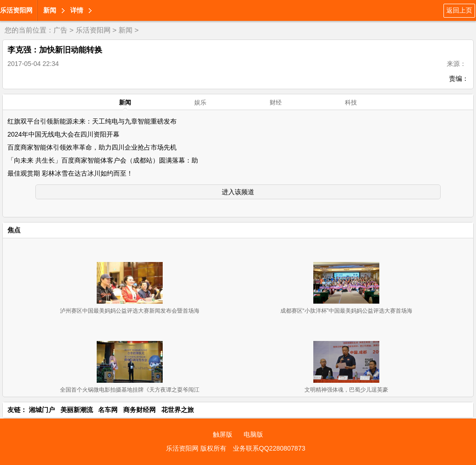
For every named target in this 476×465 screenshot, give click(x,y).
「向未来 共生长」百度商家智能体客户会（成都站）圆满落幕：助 (103, 160)
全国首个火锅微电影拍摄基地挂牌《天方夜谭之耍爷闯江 (130, 390)
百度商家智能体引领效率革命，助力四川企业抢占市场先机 (92, 147)
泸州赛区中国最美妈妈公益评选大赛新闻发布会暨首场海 (130, 311)
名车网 (108, 410)
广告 (60, 30)
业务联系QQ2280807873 (269, 448)
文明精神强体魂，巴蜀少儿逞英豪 (346, 390)
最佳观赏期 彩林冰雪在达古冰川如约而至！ (70, 173)
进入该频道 (238, 192)
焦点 (14, 230)
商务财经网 (139, 410)
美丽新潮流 (77, 410)
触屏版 (223, 434)
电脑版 (253, 434)
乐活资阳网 (16, 10)
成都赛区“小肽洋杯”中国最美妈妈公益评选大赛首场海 (346, 311)
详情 (77, 10)
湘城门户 (42, 410)
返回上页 (459, 10)
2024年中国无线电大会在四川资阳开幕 (63, 134)
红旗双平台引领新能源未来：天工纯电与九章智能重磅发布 (92, 121)
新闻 (50, 10)
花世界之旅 (178, 410)
